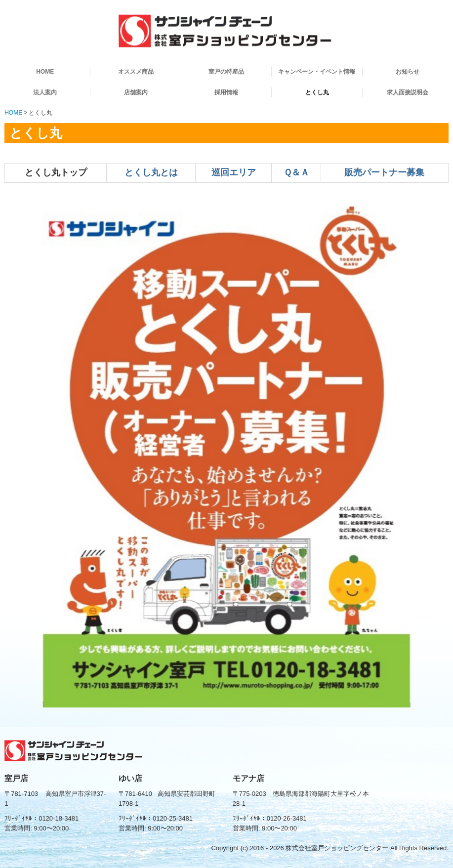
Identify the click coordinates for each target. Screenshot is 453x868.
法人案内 (45, 92)
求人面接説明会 (408, 92)
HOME (45, 72)
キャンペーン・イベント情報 (317, 72)
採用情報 (226, 92)
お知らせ (408, 72)
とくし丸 (317, 92)
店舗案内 (136, 92)
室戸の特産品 (226, 72)
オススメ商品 (136, 72)
